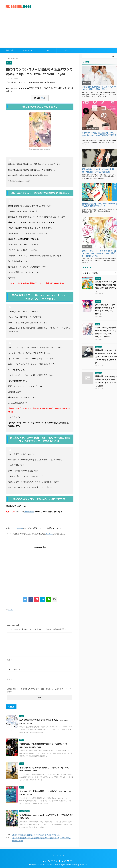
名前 (9, 660)
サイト (10, 679)
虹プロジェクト (28, 50)
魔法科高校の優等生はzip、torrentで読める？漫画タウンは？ (36, 835)
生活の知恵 (9, 50)
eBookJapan (29, 512)
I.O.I (47, 50)
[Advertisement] (58, 30)
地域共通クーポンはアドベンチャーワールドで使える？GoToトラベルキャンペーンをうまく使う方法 (106, 357)
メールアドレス (13, 670)
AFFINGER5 (83, 865)
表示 (43, 98)
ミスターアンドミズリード (58, 861)
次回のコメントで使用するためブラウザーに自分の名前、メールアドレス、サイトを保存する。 (39, 690)
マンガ (10, 610)
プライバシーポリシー (58, 855)
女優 (66, 50)
